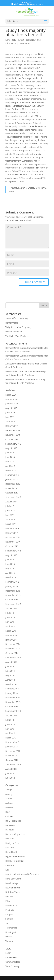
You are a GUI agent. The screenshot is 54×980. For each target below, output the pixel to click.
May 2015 (10, 622)
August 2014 (11, 662)
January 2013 (12, 747)
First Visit (10, 848)
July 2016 (10, 559)
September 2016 (13, 551)
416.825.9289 (27, 2)
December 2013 (13, 698)
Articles (9, 799)
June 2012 (10, 778)
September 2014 (13, 658)
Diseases (10, 839)
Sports (8, 923)
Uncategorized (12, 932)
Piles (8, 901)
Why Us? (9, 937)
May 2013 (10, 729)
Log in (8, 953)
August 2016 (11, 555)
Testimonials (11, 928)
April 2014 (10, 680)
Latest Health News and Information (22, 874)
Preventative (11, 905)
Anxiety (9, 794)
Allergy (9, 790)
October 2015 (12, 600)
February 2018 (12, 475)
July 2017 (10, 506)
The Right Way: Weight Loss (18, 336)
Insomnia (10, 865)
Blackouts (10, 807)
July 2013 (10, 720)
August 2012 (11, 769)
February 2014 (12, 689)
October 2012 (12, 760)
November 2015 (13, 595)
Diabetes (10, 830)
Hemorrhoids (12, 323)
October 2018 (12, 439)
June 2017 (10, 511)
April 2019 (10, 422)
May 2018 (10, 462)
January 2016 (12, 586)
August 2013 (11, 715)
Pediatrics (10, 896)
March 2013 (11, 738)
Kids (7, 870)
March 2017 (11, 524)
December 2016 (13, 537)
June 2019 (10, 413)
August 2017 (11, 502)
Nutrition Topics (13, 892)
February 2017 (12, 528)
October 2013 (12, 707)
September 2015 (13, 604)
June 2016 (10, 564)
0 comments (25, 43)
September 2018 (13, 444)
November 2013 (13, 702)
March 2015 (11, 631)
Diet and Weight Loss (15, 834)
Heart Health (11, 852)
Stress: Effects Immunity (17, 318)
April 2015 (10, 626)
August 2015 (11, 609)
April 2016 (10, 573)
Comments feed (13, 962)
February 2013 (12, 742)
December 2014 (13, 644)
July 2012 (10, 773)
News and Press (13, 888)
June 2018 (10, 457)
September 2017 (13, 497)
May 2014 (10, 675)
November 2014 (13, 649)
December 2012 (13, 751)
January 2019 (12, 426)
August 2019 (11, 408)
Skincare (9, 919)
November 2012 (13, 755)
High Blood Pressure (15, 856)
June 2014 (10, 671)
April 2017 (10, 519)
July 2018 (10, 453)
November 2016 (13, 542)
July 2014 (10, 666)
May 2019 (10, 417)
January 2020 (12, 404)
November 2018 (13, 435)
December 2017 (13, 484)
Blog (8, 812)
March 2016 (11, 577)
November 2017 (13, 488)
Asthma (9, 803)
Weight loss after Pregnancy (19, 327)
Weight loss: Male (14, 332)
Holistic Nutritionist (14, 861)
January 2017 (12, 533)
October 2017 (12, 493)
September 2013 (13, 711)
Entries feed (11, 957)
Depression (11, 825)
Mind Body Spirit (13, 879)
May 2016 (10, 568)
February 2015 (12, 635)
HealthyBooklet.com (15, 379)
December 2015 (13, 591)
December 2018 (13, 430)
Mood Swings (12, 883)
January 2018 (12, 479)
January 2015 (12, 640)
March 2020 (11, 395)
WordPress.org (12, 966)
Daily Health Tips (13, 821)
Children (9, 816)
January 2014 (12, 693)
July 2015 (10, 613)
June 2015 (10, 617)
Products (10, 910)
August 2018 (11, 448)
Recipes (9, 914)
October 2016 (12, 546)
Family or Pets (12, 843)
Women (9, 941)
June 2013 (10, 724)
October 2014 (12, 653)
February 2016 (12, 582)
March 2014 (11, 684)
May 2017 (10, 515)
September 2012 (13, 764)
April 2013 (10, 733)
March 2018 (11, 470)
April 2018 (10, 466)
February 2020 (12, 399)
